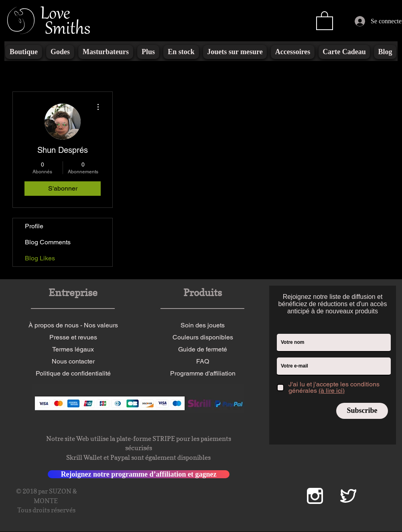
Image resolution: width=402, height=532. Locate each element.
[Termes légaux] (73, 349)
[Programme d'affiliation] (203, 374)
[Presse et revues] (73, 337)
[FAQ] (203, 361)
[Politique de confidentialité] (73, 374)
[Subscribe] (362, 411)
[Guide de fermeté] (203, 349)
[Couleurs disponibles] (203, 337)
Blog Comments (48, 242)
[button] (325, 20)
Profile (34, 226)
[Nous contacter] (73, 361)
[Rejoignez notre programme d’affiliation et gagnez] (139, 474)
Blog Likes (40, 258)
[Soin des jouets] (203, 325)
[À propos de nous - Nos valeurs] (73, 325)
